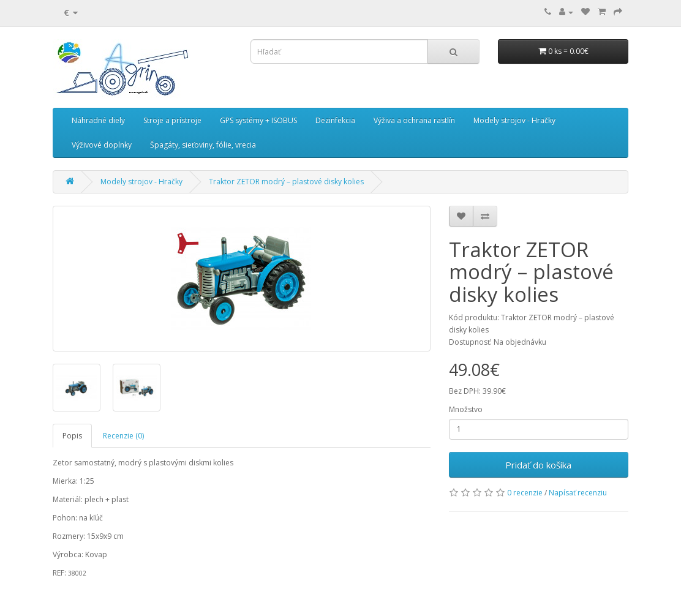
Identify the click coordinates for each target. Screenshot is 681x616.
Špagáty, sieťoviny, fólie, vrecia (203, 145)
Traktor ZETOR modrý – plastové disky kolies (286, 182)
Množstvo (466, 409)
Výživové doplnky (102, 145)
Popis (72, 436)
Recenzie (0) (123, 436)
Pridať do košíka (538, 465)
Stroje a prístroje (172, 120)
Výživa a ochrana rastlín (414, 120)
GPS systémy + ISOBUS (258, 120)
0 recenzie (525, 493)
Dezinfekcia (335, 120)
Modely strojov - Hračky (514, 120)
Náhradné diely (98, 120)
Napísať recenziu (578, 493)
